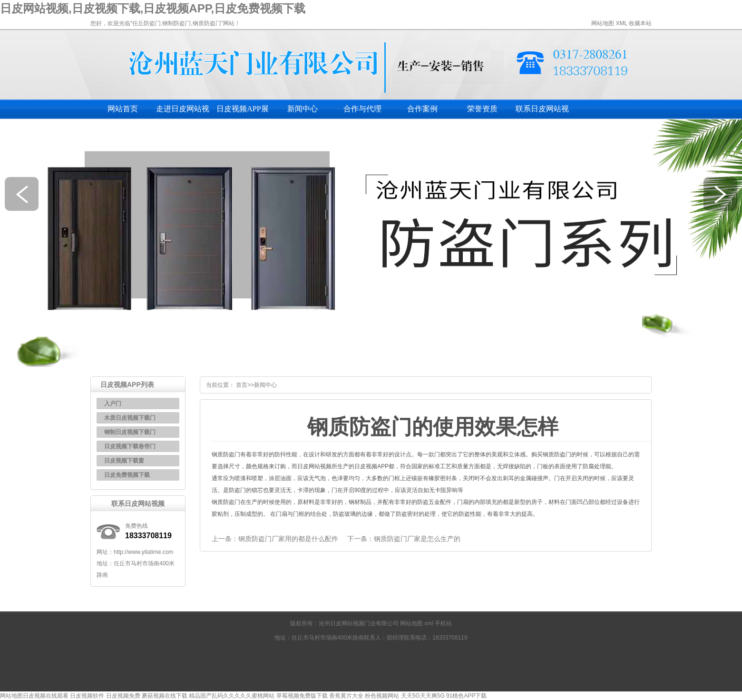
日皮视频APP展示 (242, 112)
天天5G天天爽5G (423, 696)
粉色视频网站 (382, 696)
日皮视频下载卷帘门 (130, 446)
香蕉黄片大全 (346, 696)
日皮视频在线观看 (46, 696)
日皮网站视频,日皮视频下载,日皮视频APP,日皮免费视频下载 (153, 8)
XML (621, 23)
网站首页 (123, 109)
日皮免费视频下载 (127, 475)
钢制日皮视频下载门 (130, 432)
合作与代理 (362, 109)
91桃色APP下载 (466, 696)
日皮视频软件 (87, 696)
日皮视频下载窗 (124, 461)
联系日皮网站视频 (542, 112)
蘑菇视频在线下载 (165, 696)
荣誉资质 (482, 109)
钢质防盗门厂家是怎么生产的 (417, 539)
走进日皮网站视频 (183, 112)
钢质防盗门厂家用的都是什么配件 (288, 539)
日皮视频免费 (123, 696)
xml (430, 623)
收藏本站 (640, 23)
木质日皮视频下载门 (130, 418)
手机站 (443, 623)
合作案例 (422, 109)
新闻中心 (303, 109)
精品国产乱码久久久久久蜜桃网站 (232, 696)
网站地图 (603, 23)
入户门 (113, 404)
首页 (242, 385)
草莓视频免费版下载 (302, 696)
